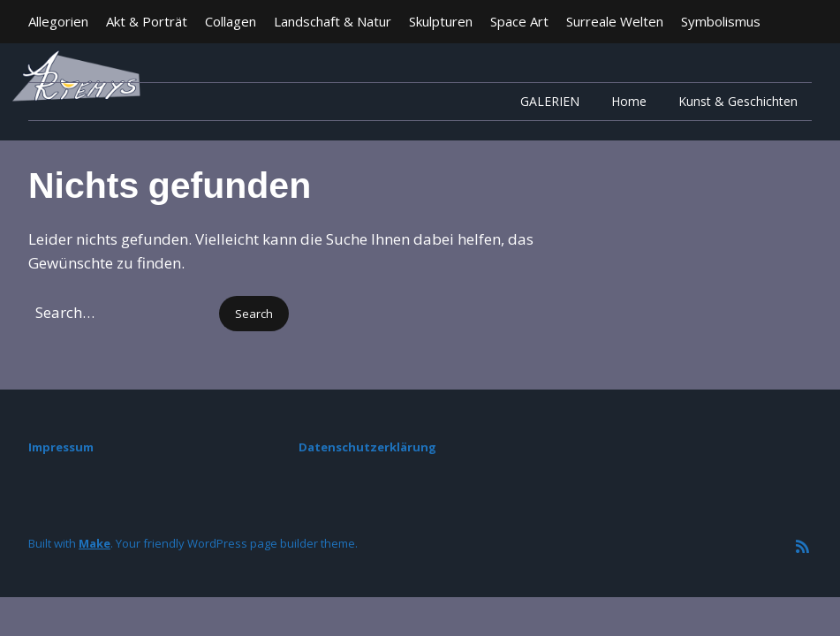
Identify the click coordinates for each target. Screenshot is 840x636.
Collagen (231, 21)
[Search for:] (122, 312)
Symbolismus (721, 21)
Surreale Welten (615, 21)
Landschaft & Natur (333, 21)
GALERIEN (550, 101)
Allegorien (58, 21)
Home (629, 101)
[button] (254, 314)
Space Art (519, 21)
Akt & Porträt (147, 21)
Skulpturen (441, 21)
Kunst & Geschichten (738, 101)
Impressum (61, 447)
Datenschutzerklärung (367, 447)
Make (95, 543)
